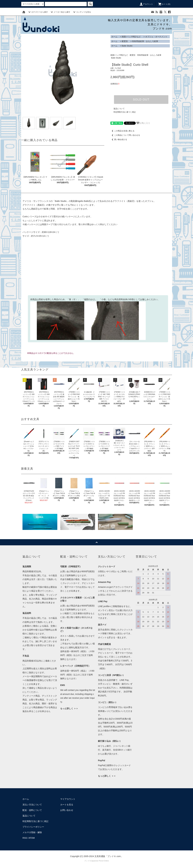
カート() (164, 4)
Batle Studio (127, 46)
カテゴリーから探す (38, 12)
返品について (119, 109)
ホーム (114, 37)
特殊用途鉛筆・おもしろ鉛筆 (145, 41)
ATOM (32, 838)
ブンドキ (88, 861)
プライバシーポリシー (33, 827)
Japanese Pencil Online (100, 861)
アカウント (146, 4)
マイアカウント (68, 799)
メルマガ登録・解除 (32, 832)
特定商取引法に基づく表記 (125, 112)
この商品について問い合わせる (125, 135)
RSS (25, 838)
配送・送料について (32, 810)
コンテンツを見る (82, 12)
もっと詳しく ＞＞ (69, 708)
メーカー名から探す (60, 12)
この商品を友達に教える (122, 131)
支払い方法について (32, 805)
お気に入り (143, 123)
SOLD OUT (141, 100)
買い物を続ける (119, 139)
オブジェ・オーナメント (156, 37)
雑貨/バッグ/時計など (131, 37)
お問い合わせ (67, 810)
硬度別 (125, 41)
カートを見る (67, 805)
